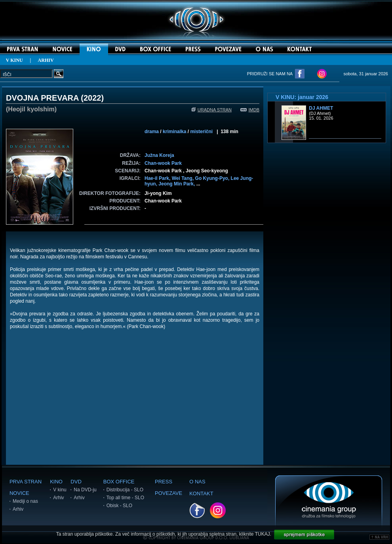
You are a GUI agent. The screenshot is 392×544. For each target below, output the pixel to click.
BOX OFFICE (119, 482)
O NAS (197, 482)
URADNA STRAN (212, 110)
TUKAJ (263, 534)
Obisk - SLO (119, 506)
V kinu (60, 490)
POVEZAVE (168, 493)
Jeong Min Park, (177, 184)
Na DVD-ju (85, 490)
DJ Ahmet (321, 108)
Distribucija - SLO (125, 490)
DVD (76, 482)
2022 (92, 98)
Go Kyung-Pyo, (213, 178)
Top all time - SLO (125, 498)
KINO (56, 482)
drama (152, 132)
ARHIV (46, 60)
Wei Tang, (184, 178)
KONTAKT (201, 493)
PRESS (164, 482)
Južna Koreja (159, 155)
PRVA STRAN (26, 482)
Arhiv (18, 509)
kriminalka (174, 132)
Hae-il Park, (158, 178)
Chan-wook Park (163, 163)
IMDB (250, 110)
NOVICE (19, 493)
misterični (201, 132)
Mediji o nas (25, 501)
